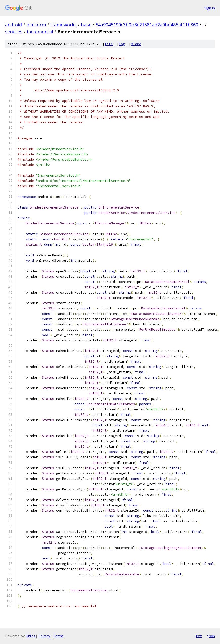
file (109, 44)
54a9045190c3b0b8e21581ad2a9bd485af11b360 (147, 25)
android (14, 25)
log (122, 44)
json (211, 636)
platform (36, 25)
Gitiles (30, 636)
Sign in (210, 8)
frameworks (63, 25)
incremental (40, 32)
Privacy (44, 636)
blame (136, 44)
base (86, 25)
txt (199, 636)
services (14, 32)
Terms (58, 636)
